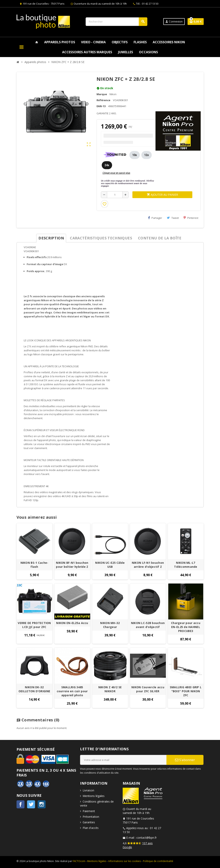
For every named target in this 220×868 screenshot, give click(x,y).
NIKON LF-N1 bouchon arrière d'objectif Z (148, 565)
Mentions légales (94, 796)
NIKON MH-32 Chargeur (110, 625)
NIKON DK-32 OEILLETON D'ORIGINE (34, 689)
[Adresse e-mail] (123, 760)
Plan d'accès (91, 828)
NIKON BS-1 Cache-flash (34, 565)
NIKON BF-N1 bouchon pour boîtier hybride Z (72, 565)
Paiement (89, 811)
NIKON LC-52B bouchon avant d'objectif (148, 625)
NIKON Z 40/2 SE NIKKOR (110, 689)
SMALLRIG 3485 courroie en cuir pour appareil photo (72, 691)
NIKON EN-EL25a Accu (72, 623)
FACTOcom (79, 861)
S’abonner (185, 760)
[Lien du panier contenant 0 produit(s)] (196, 22)
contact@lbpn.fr (147, 838)
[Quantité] (115, 195)
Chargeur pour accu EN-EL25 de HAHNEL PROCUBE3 (186, 627)
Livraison (88, 790)
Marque (102, 94)
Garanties (89, 822)
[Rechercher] (116, 22)
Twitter (31, 804)
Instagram (42, 804)
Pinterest (191, 218)
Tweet (173, 218)
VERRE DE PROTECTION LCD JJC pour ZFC (34, 625)
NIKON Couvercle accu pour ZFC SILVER (148, 689)
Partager (155, 218)
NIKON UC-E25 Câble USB (110, 565)
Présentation (91, 817)
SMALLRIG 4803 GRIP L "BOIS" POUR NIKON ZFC (186, 691)
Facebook (21, 804)
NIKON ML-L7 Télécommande (186, 565)
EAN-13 (101, 106)
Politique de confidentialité (158, 861)
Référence (103, 100)
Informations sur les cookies (125, 861)
